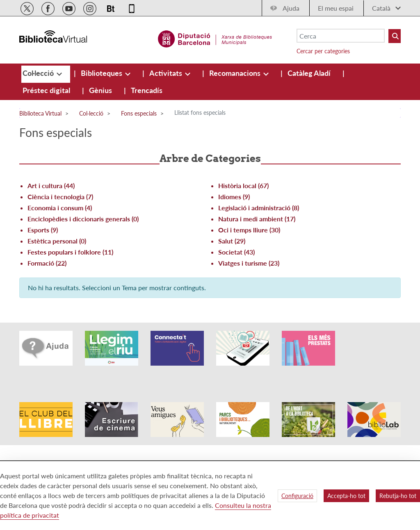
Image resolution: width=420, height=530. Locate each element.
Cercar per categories (323, 51)
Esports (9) (43, 230)
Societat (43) (236, 252)
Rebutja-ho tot (398, 496)
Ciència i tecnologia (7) (60, 197)
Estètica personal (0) (57, 241)
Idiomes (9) (234, 197)
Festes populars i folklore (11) (70, 252)
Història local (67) (243, 185)
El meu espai (336, 8)
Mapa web (284, 447)
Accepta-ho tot (346, 496)
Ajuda (291, 8)
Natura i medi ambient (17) (257, 219)
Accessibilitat (182, 447)
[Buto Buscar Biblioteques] (395, 36)
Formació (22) (47, 263)
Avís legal (178, 458)
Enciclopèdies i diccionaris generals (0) (83, 219)
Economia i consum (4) (60, 208)
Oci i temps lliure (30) (249, 230)
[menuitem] (39, 73)
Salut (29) (232, 241)
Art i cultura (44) (51, 185)
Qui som (282, 458)
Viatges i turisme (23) (249, 263)
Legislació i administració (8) (259, 208)
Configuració (297, 496)
